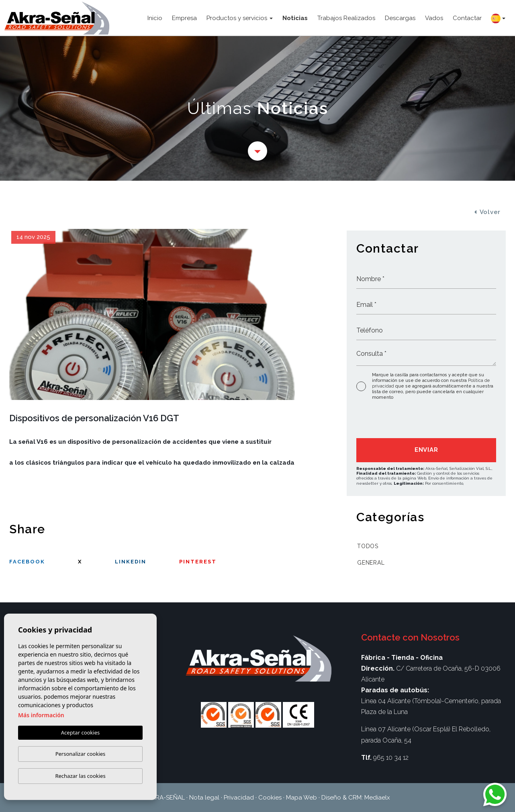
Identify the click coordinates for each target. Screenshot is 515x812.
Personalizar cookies (81, 754)
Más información (41, 715)
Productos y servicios (237, 18)
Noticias (295, 18)
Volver (487, 212)
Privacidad (239, 798)
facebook (27, 562)
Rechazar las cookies (80, 776)
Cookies (270, 798)
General (371, 563)
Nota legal (204, 798)
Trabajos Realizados (346, 18)
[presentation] (399, 421)
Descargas (400, 18)
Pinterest (198, 562)
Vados (434, 18)
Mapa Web (301, 798)
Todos (368, 546)
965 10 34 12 (391, 758)
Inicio (155, 18)
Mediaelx (377, 798)
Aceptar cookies (80, 732)
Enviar (426, 450)
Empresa (184, 18)
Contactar (467, 18)
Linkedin (131, 562)
